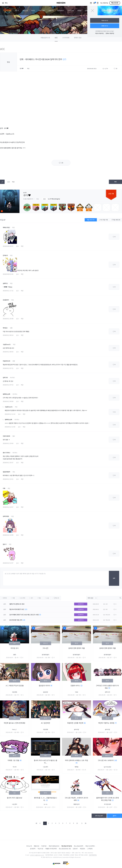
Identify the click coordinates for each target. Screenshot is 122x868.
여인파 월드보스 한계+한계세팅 (15, 723)
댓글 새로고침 (116, 220)
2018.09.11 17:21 (8, 291)
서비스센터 (71, 11)
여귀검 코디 (15, 648)
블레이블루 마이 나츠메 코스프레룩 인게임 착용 (108, 799)
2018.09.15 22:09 (8, 535)
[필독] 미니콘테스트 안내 (17, 604)
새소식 (17, 11)
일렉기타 (5, 378)
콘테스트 (57, 598)
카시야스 (12, 378)
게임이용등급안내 (54, 846)
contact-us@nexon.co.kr (37, 855)
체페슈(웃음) (6, 227)
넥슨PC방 (40, 849)
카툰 (14, 598)
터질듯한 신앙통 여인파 (75, 723)
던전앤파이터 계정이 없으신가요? (105, 31)
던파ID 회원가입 (110, 33)
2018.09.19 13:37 (8, 563)
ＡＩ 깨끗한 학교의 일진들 (15, 686)
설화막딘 (5, 283)
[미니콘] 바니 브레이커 (106, 760)
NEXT (82, 823)
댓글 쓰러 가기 (91, 220)
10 (77, 823)
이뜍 (4, 488)
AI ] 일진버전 (46, 723)
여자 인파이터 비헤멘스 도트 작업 (76, 760)
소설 (48, 598)
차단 (13, 182)
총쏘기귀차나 (6, 453)
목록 (115, 182)
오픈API (75, 849)
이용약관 (44, 846)
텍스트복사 (2, 182)
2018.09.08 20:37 (8, 246)
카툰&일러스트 (45, 38)
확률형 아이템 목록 (51, 849)
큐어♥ (22, 68)
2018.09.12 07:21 (8, 368)
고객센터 (90, 849)
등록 (114, 578)
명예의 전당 (78, 38)
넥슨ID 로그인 (105, 20)
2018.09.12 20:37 (8, 463)
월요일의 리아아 (45, 686)
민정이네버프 (6, 436)
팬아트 (5, 598)
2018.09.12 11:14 (10, 414)
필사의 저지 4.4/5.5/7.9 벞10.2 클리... (46, 762)
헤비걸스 (5, 328)
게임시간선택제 (90, 846)
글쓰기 (114, 816)
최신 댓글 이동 (103, 220)
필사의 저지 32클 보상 (15, 798)
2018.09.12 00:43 (8, 352)
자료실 (79, 11)
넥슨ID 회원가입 (99, 33)
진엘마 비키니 (76, 686)
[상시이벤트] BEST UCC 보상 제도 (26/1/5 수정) (24, 615)
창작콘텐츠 (61, 11)
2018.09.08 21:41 (8, 274)
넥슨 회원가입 (104, 3)
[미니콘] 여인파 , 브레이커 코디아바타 (77, 799)
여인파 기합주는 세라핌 (106, 723)
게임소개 (25, 11)
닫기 (92, 11)
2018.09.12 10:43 (8, 443)
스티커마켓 (66, 38)
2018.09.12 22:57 (8, 507)
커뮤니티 (51, 11)
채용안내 (36, 846)
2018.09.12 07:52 (8, 385)
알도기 (5, 544)
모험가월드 (42, 11)
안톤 (11, 328)
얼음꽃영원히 (6, 472)
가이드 (33, 11)
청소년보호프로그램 (65, 849)
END (85, 823)
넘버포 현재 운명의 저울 (77, 648)
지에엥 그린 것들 (14, 760)
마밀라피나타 (6, 361)
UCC (56, 38)
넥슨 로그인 (115, 3)
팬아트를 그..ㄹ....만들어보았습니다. (46, 799)
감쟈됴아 (5, 255)
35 (62, 163)
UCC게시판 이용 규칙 (16, 620)
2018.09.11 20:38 (8, 319)
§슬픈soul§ (7, 344)
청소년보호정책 (79, 846)
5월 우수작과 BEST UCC (17, 609)
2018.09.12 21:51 (8, 479)
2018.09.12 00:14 (8, 335)
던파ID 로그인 (105, 26)
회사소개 (29, 846)
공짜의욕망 (6, 516)
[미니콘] (46, 648)
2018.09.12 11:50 (10, 427)
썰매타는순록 (6, 394)
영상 (40, 598)
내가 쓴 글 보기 (99, 816)
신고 (9, 182)
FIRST (37, 823)
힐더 (14, 436)
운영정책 (33, 849)
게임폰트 (82, 849)
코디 (32, 598)
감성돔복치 (6, 300)
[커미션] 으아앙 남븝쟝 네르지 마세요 (107, 687)
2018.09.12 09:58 (8, 401)
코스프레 (23, 598)
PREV (40, 823)
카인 (13, 227)
